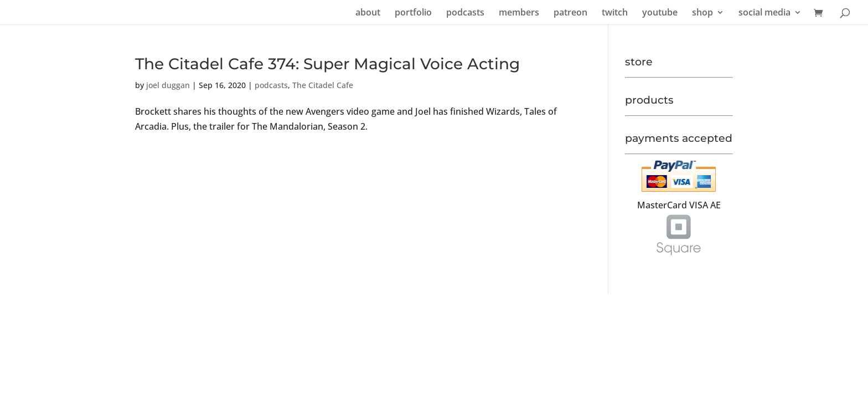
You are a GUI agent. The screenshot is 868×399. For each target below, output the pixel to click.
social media (764, 13)
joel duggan (168, 85)
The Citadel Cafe (323, 85)
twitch (615, 13)
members (519, 13)
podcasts (465, 13)
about (368, 13)
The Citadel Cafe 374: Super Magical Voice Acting (327, 64)
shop (702, 13)
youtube (660, 13)
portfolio (413, 13)
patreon (570, 13)
